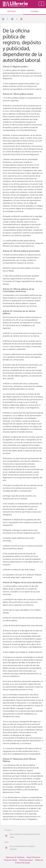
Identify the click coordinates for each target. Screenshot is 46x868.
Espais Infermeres (33, 857)
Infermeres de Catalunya (15, 857)
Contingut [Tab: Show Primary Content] (34, 11)
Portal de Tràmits (10, 860)
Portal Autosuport (26, 860)
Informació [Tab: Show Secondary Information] (11, 11)
